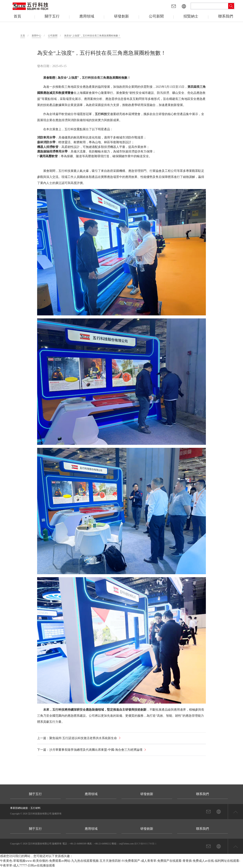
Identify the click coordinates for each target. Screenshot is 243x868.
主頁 (23, 36)
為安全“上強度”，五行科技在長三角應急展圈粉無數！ (92, 36)
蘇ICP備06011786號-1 (145, 844)
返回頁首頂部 (235, 812)
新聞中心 (36, 36)
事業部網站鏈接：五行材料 (25, 808)
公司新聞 (53, 36)
